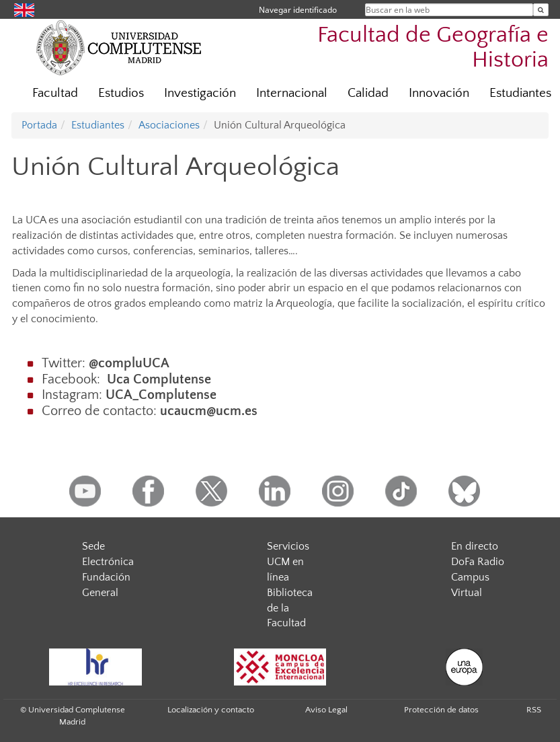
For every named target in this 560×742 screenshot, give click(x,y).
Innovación (439, 93)
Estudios (121, 93)
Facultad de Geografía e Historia (433, 48)
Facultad (55, 93)
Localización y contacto (211, 710)
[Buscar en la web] (541, 10)
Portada (39, 125)
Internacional (292, 93)
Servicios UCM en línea (288, 562)
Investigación (200, 93)
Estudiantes (98, 125)
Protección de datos (441, 710)
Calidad (368, 93)
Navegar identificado (298, 10)
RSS (534, 710)
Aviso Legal (326, 710)
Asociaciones (169, 125)
